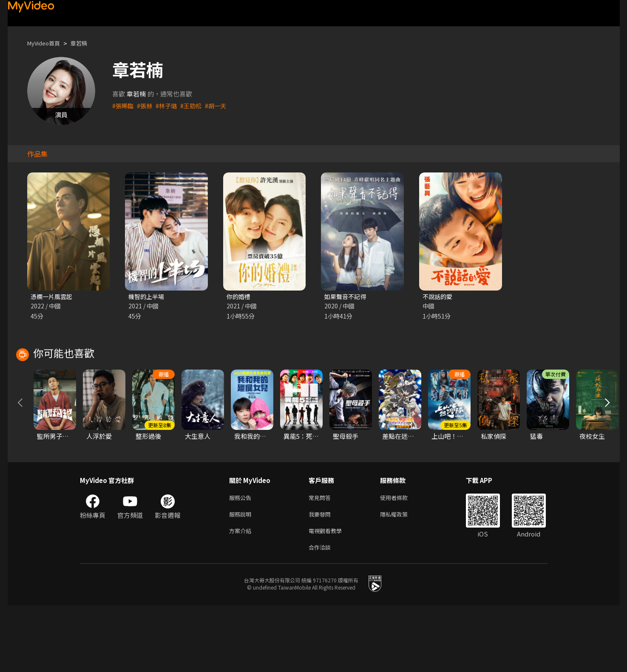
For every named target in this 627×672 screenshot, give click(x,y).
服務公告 (242, 560)
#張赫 (146, 106)
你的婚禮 (239, 297)
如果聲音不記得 (347, 297)
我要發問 (321, 577)
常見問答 (321, 560)
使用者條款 (401, 560)
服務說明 (242, 577)
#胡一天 (221, 106)
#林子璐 (169, 106)
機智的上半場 (148, 297)
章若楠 (86, 43)
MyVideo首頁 (47, 43)
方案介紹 (242, 595)
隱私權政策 (401, 577)
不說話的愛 (438, 297)
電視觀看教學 (328, 595)
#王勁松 (195, 106)
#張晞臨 (123, 106)
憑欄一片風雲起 (53, 297)
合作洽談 (321, 613)
